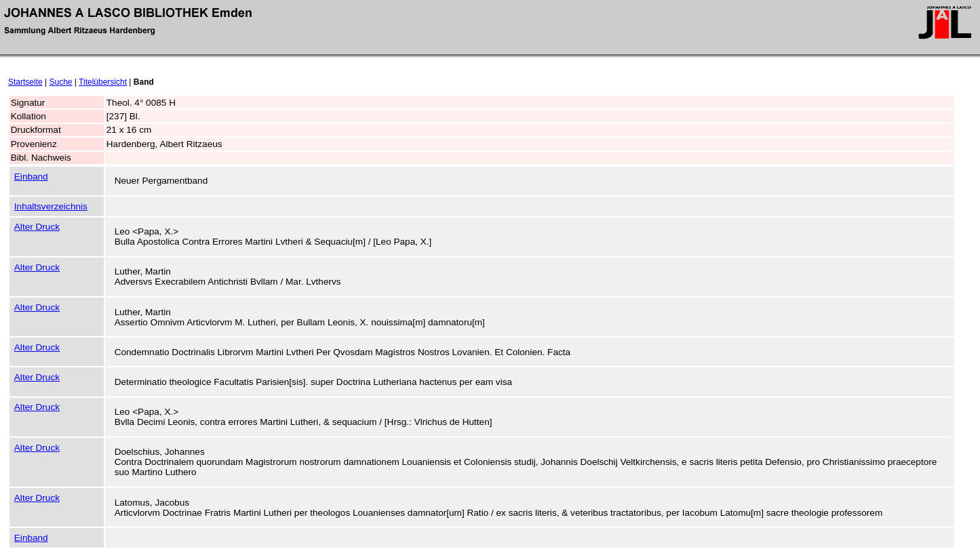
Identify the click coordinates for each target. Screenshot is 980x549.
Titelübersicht (103, 82)
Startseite (25, 82)
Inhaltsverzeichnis (51, 206)
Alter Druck (37, 227)
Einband (31, 177)
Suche (61, 82)
